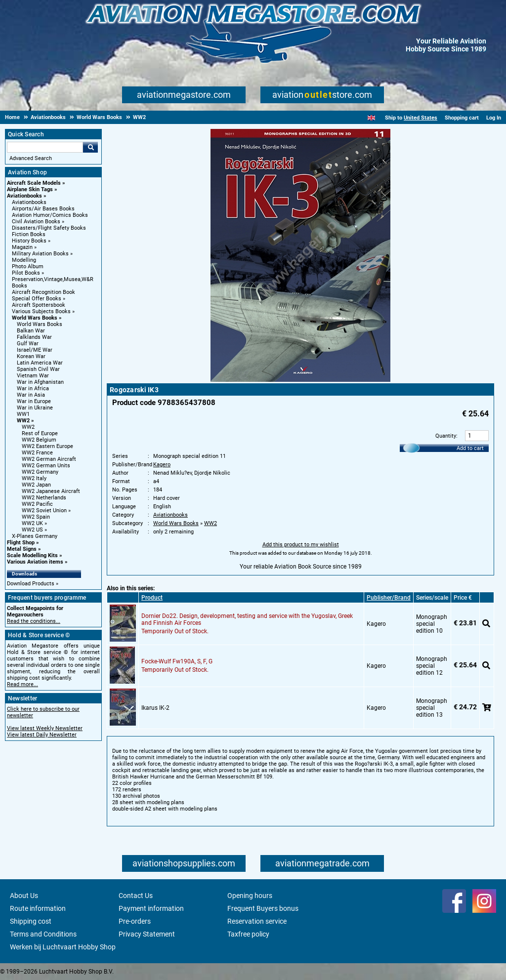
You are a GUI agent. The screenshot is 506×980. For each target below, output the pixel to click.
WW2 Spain (36, 517)
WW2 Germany (40, 472)
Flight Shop (21, 543)
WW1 (23, 414)
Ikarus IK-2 (155, 708)
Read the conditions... (34, 621)
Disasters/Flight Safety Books (49, 228)
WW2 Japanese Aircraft (51, 491)
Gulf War (28, 344)
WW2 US (32, 530)
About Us (24, 896)
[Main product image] (300, 380)
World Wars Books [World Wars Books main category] (40, 324)
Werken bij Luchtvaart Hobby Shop (63, 947)
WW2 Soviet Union (44, 510)
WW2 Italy (34, 478)
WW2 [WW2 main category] (28, 427)
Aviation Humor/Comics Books (50, 215)
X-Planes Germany (35, 536)
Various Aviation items (35, 562)
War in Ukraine (35, 408)
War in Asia (31, 395)
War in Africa (33, 388)
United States (421, 118)
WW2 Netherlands (44, 498)
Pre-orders (135, 921)
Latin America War (40, 363)
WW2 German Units (46, 466)
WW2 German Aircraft (49, 459)
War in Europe (34, 401)
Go (90, 147)
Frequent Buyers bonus (263, 908)
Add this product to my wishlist (301, 545)
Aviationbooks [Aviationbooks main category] (29, 202)
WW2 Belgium (39, 440)
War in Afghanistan (40, 382)
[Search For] (45, 147)
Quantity (446, 436)
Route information (38, 908)
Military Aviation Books (40, 254)
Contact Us (136, 896)
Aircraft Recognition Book (43, 292)
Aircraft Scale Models (34, 183)
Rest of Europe (40, 433)
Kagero (162, 465)
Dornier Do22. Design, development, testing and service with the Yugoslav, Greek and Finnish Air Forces (247, 619)
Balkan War (31, 331)
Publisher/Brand (389, 598)
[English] (371, 118)
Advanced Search (31, 158)
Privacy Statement (147, 934)
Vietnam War (33, 376)
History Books (29, 241)
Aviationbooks (24, 196)
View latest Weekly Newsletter (45, 728)
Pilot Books (26, 273)
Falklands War (34, 337)
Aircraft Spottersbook (39, 305)
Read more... (22, 684)
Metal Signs (22, 549)
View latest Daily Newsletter (42, 735)
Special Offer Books (37, 299)
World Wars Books (35, 318)
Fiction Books (29, 234)
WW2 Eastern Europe (47, 446)
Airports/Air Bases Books (43, 209)
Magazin (22, 247)
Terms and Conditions (43, 934)
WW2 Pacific (37, 504)
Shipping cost (31, 921)
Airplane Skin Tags (30, 189)
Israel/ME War (35, 350)
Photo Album (28, 266)
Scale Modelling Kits (32, 555)
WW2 (23, 421)
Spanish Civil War (38, 369)
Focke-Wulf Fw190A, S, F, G (177, 661)
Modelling (24, 260)
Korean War (31, 356)
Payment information (151, 908)
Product (152, 598)
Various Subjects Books (41, 311)
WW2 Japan (36, 485)
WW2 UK (32, 523)
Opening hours (250, 896)
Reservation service (257, 921)
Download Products (31, 584)
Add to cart (470, 448)
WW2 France (37, 453)
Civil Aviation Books (36, 222)
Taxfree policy (248, 934)
